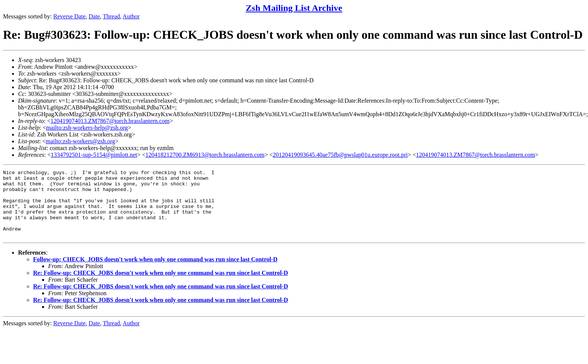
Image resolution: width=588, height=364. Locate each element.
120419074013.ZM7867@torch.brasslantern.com (110, 121)
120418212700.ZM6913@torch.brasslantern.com (205, 155)
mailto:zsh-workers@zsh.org (80, 141)
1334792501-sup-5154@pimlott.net (94, 155)
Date (94, 16)
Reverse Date (70, 16)
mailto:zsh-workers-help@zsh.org (87, 128)
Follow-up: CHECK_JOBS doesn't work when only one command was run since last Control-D (155, 273)
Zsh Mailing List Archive (294, 8)
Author (131, 16)
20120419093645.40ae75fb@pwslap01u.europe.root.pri (340, 155)
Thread (111, 16)
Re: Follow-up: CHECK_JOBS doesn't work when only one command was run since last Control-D (161, 286)
